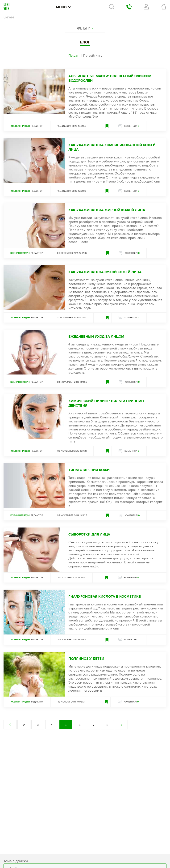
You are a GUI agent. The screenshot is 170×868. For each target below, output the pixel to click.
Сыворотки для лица (89, 534)
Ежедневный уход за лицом (96, 337)
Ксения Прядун (20, 126)
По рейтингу (93, 56)
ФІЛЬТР (85, 28)
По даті (74, 56)
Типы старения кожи (89, 470)
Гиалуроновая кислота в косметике (105, 597)
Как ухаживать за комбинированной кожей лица (112, 147)
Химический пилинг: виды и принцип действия (106, 403)
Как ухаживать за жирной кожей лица (107, 210)
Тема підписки (16, 861)
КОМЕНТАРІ (132, 126)
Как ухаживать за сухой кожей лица (105, 272)
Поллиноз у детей (86, 659)
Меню (64, 7)
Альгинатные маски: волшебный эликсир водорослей (110, 78)
